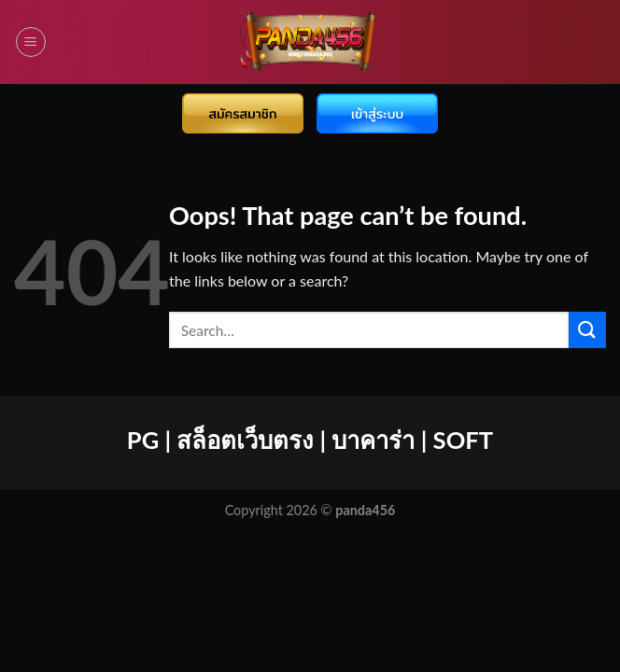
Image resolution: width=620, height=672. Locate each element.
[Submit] (587, 330)
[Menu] (31, 42)
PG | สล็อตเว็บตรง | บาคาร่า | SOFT (310, 440)
